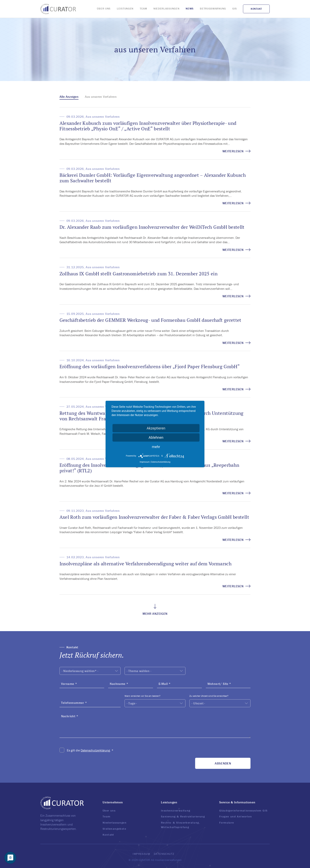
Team (107, 816)
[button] (155, 652)
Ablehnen (156, 437)
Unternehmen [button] (113, 802)
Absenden (223, 763)
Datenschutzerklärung (95, 750)
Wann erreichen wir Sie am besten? (142, 696)
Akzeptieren (156, 428)
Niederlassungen (115, 823)
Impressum (141, 854)
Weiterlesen (237, 151)
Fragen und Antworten (236, 816)
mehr (156, 447)
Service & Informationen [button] (237, 802)
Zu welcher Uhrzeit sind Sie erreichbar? (209, 696)
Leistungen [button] (169, 802)
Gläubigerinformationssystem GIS (243, 811)
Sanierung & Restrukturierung (183, 816)
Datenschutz (164, 854)
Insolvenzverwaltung (176, 811)
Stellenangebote (114, 829)
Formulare (227, 823)
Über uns (109, 811)
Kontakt (108, 835)
